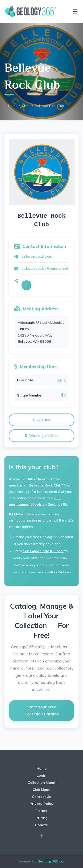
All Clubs (41, 420)
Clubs (26, 106)
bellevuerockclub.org (37, 256)
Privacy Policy (42, 804)
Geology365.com (52, 861)
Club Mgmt (42, 789)
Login (41, 775)
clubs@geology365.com (43, 551)
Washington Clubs (41, 436)
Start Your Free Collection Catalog (42, 710)
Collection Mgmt (42, 782)
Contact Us (41, 797)
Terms (41, 811)
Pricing (42, 818)
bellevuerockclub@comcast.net (45, 268)
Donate (41, 825)
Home (13, 106)
